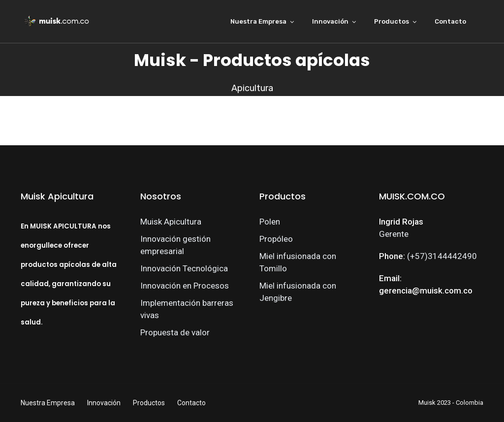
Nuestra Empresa (258, 21)
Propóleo (276, 239)
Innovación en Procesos (185, 286)
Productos (392, 21)
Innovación (330, 21)
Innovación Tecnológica (184, 268)
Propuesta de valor (175, 332)
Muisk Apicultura (171, 222)
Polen (270, 222)
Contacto (450, 21)
